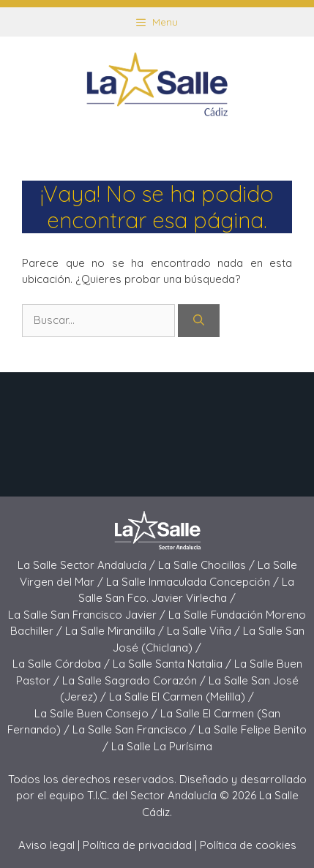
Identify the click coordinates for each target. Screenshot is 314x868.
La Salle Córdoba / (63, 664)
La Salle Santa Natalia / (173, 664)
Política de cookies (248, 845)
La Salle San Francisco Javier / (88, 615)
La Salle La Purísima (162, 746)
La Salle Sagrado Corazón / (135, 680)
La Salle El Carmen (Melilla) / (182, 697)
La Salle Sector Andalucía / (88, 565)
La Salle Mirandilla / (116, 631)
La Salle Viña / (205, 631)
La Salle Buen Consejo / (97, 713)
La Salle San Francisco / (135, 729)
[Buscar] (199, 321)
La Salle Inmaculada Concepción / (194, 582)
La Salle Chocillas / (208, 565)
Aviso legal (46, 845)
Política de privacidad (137, 845)
